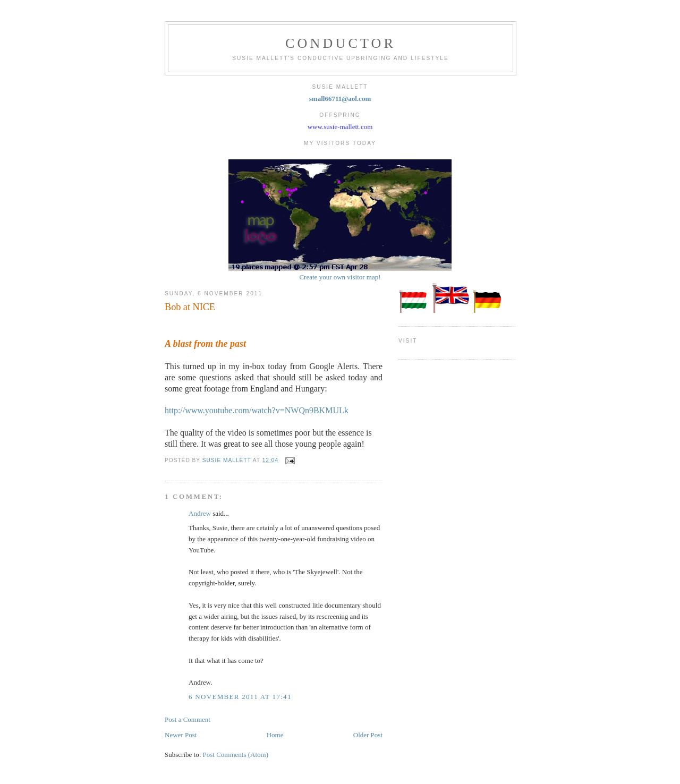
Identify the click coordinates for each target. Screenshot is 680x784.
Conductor (341, 43)
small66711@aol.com (340, 99)
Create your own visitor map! (340, 277)
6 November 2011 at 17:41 (240, 697)
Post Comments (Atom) (236, 755)
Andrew (200, 513)
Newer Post (181, 735)
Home (275, 735)
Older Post (368, 735)
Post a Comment (188, 719)
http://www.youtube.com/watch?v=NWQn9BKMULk (257, 410)
